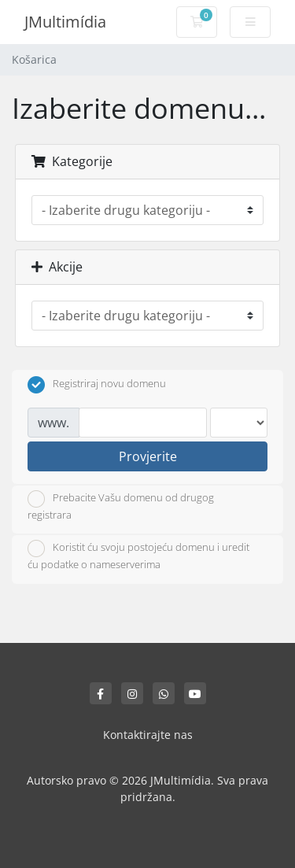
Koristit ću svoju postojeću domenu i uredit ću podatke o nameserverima (138, 556)
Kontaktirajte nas (148, 735)
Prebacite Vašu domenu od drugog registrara (121, 506)
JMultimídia (65, 22)
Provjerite (148, 456)
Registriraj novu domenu (97, 385)
